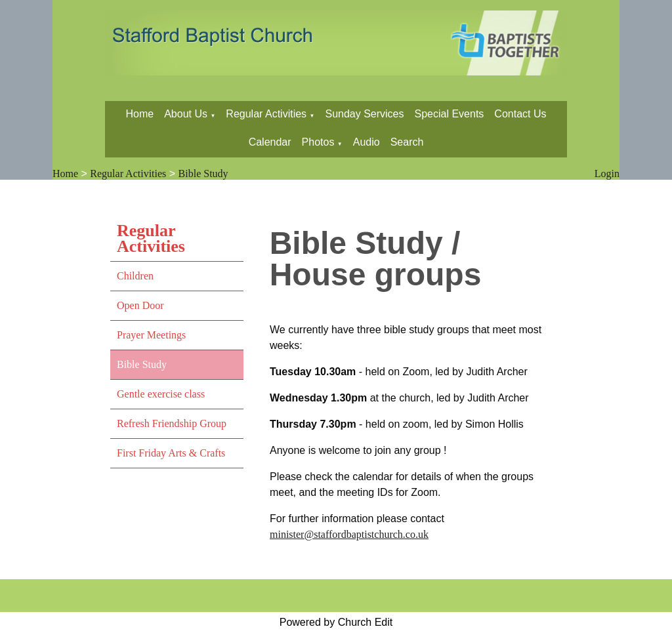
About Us (186, 114)
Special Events (450, 114)
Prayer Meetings (151, 335)
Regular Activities (266, 114)
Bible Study (203, 174)
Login (607, 174)
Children (135, 276)
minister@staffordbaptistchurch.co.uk (349, 534)
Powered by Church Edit (336, 622)
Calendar (270, 142)
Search (407, 142)
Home (139, 114)
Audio (367, 142)
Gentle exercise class (161, 394)
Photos (318, 142)
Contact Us (520, 114)
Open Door (140, 305)
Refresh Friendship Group (172, 423)
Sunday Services (364, 114)
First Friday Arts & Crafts (171, 453)
